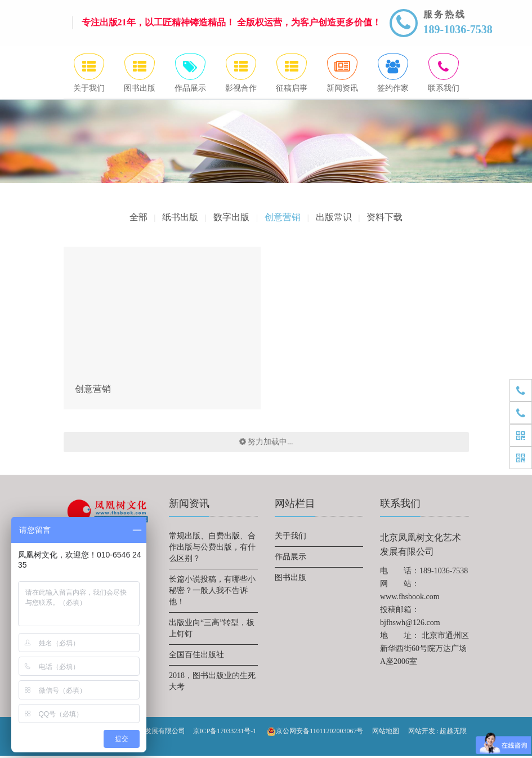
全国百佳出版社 (196, 657)
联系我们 (400, 506)
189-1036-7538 (458, 29)
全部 (138, 219)
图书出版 (290, 580)
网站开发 (422, 733)
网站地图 (386, 733)
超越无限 (453, 733)
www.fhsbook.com (410, 599)
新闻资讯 (189, 506)
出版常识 (334, 219)
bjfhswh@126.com (410, 625)
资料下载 (385, 219)
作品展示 (290, 559)
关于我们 (290, 538)
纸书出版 (180, 219)
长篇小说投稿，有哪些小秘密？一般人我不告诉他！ (212, 593)
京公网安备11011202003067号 (315, 734)
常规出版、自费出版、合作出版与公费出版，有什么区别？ (212, 549)
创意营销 (283, 219)
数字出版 (231, 219)
